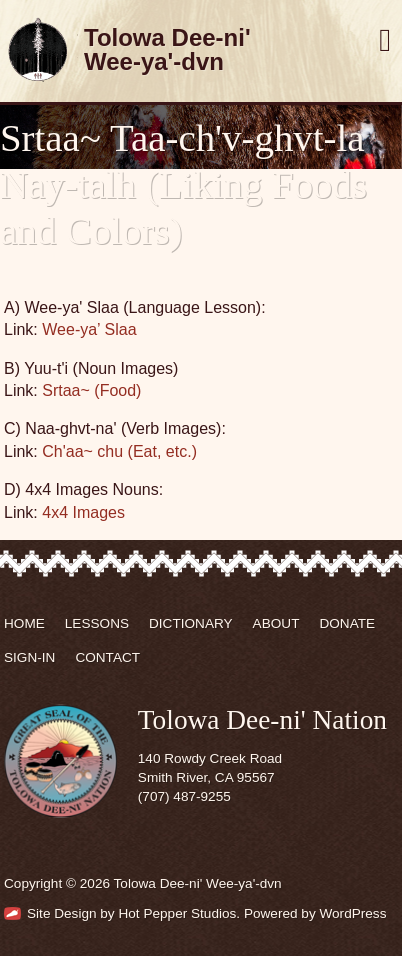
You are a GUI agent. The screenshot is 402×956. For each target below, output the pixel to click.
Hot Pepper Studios (177, 913)
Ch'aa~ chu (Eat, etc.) (119, 451)
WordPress (352, 913)
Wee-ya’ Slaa (89, 329)
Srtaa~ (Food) (91, 390)
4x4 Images (83, 512)
